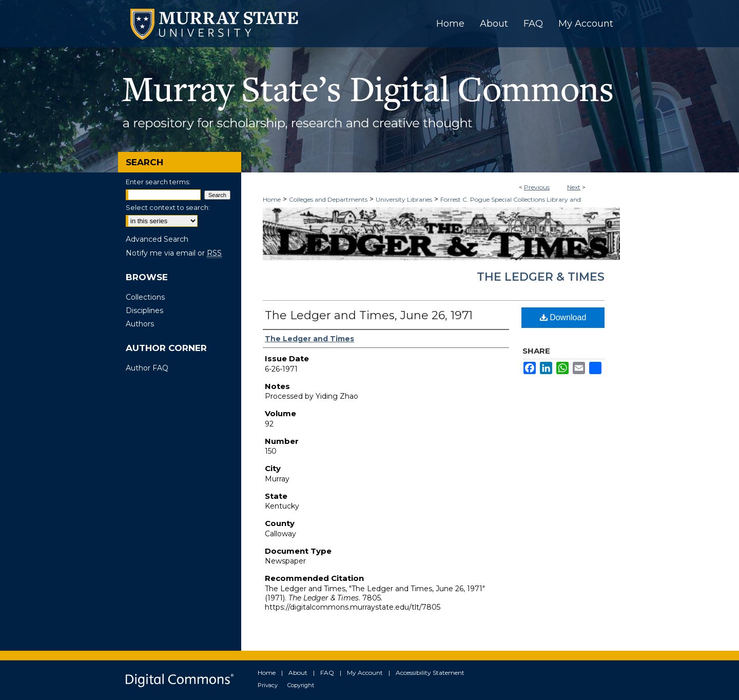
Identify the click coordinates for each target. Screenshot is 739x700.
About (298, 673)
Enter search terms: (158, 182)
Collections (145, 297)
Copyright (301, 685)
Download (563, 317)
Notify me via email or (174, 253)
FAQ (327, 673)
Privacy (268, 685)
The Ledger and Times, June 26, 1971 (369, 315)
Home (272, 199)
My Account (365, 673)
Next (574, 187)
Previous (537, 187)
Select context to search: (168, 207)
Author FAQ (147, 368)
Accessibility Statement (430, 673)
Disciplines (144, 310)
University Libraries (404, 199)
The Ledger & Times (541, 277)
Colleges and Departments (328, 199)
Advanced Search (157, 239)
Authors (140, 324)
